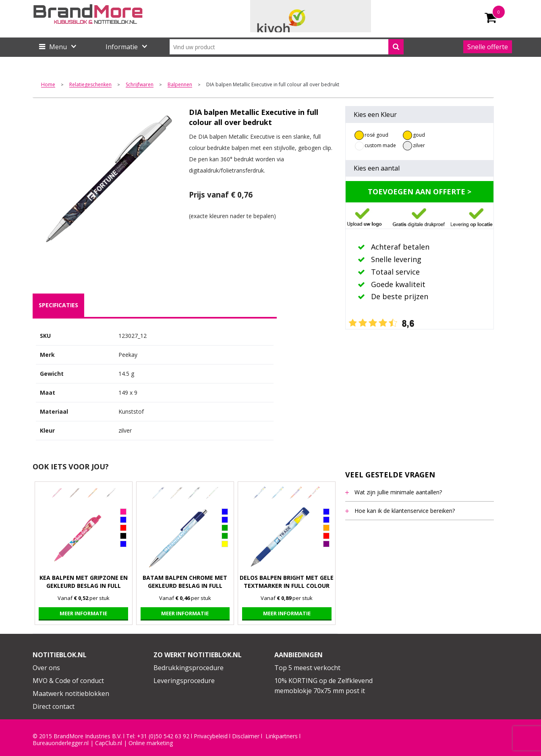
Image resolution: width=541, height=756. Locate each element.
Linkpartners (282, 736)
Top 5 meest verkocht (307, 668)
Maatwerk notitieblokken (71, 694)
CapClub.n (108, 743)
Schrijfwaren (140, 85)
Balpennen (180, 85)
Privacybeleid (211, 736)
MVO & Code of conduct (68, 681)
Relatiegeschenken (90, 85)
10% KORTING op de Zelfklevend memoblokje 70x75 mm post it (323, 686)
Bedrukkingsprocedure (189, 668)
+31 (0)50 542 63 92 (163, 736)
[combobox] (287, 47)
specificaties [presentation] (58, 305)
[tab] (58, 305)
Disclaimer (246, 736)
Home (48, 85)
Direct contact (54, 706)
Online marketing (151, 743)
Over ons (46, 668)
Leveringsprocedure (184, 681)
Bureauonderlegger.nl (61, 743)
